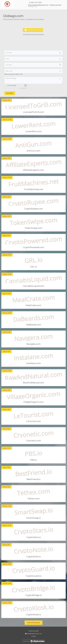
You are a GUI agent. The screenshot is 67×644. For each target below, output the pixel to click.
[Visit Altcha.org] (25, 86)
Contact (34, 636)
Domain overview (55, 5)
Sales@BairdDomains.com (33, 634)
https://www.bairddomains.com (38, 5)
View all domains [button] (33, 623)
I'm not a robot (12, 85)
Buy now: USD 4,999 (33, 30)
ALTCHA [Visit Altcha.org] (25, 88)
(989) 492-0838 (34, 631)
